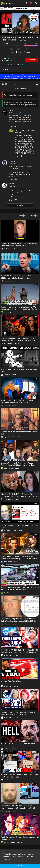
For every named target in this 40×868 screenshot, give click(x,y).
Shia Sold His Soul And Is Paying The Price (18, 744)
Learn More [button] (8, 860)
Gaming (25, 65)
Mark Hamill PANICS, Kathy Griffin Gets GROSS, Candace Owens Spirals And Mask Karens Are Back (20, 652)
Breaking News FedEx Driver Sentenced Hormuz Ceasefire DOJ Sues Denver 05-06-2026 (18, 808)
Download (27, 50)
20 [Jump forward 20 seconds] (27, 32)
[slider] (12, 32)
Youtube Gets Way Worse (11, 681)
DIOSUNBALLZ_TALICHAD (25, 130)
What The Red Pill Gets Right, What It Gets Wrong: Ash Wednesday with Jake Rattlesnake (20, 557)
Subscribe (32, 60)
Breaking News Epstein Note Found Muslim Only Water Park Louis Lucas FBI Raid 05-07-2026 (19, 621)
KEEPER (6, 59)
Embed (19, 50)
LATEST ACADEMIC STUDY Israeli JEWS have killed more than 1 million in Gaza (19, 245)
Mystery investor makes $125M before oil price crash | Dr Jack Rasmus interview (20, 589)
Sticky (20, 216)
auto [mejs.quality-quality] (34, 32)
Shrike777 (12, 184)
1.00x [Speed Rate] (21, 32)
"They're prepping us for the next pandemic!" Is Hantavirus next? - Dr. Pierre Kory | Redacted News (20, 340)
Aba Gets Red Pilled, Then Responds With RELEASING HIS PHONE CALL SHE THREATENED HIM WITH (20, 496)
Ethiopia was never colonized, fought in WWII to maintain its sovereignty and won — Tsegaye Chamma (20, 309)
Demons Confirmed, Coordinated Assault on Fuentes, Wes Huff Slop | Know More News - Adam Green (19, 465)
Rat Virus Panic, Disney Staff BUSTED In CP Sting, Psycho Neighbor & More (18, 713)
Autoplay (31, 216)
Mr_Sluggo (12, 161)
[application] (20, 24)
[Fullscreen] (37, 32)
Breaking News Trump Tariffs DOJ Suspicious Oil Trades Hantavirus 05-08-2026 (19, 402)
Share (12, 50)
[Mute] (31, 32)
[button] (31, 3)
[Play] (3, 32)
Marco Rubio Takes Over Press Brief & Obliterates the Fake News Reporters (16, 277)
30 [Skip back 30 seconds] (24, 32)
